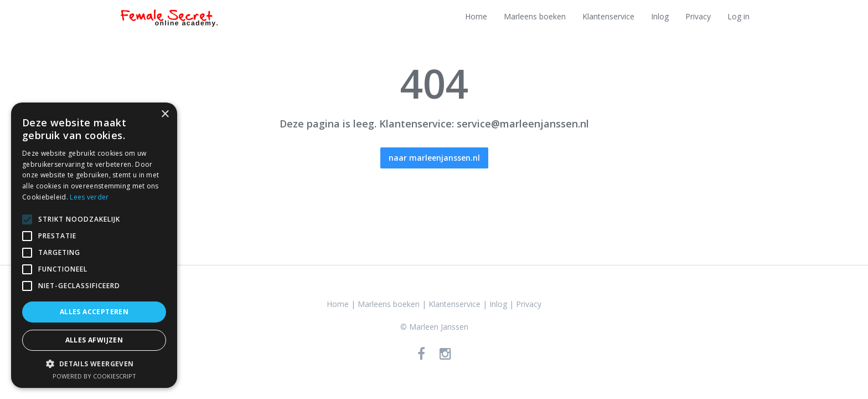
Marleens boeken (535, 16)
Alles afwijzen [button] (94, 340)
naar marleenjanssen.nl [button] (434, 158)
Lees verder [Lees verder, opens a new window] (89, 197)
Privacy (698, 16)
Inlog (660, 16)
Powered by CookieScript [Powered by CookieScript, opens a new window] (94, 376)
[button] (94, 364)
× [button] (165, 114)
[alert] (94, 245)
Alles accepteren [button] (94, 312)
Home (476, 16)
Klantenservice (608, 16)
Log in (738, 16)
